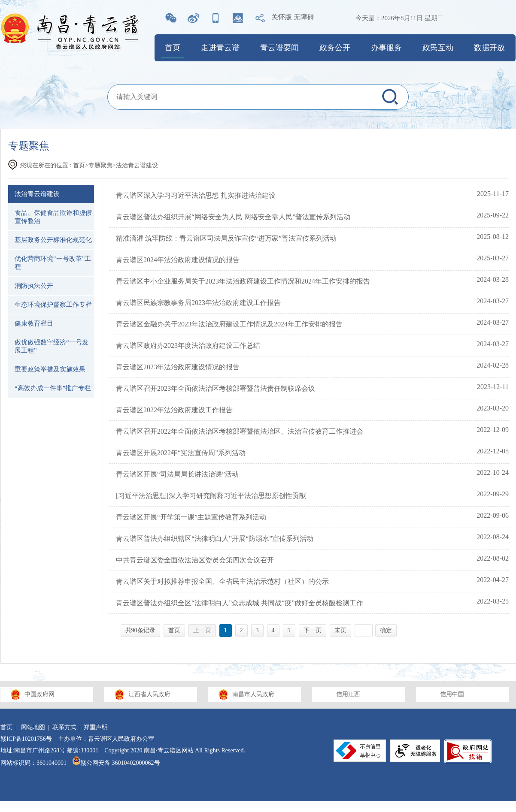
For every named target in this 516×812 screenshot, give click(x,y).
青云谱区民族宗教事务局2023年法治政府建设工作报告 (198, 303)
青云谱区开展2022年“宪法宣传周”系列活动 (181, 453)
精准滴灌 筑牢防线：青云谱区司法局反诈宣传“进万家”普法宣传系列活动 (226, 238)
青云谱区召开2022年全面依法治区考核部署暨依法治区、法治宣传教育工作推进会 (240, 431)
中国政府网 (39, 694)
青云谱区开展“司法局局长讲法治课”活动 (177, 474)
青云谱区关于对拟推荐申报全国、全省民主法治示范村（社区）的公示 (222, 581)
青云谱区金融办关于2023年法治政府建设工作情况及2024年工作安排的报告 (229, 324)
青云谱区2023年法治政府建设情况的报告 (178, 367)
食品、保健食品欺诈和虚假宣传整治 (53, 217)
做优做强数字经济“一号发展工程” (52, 346)
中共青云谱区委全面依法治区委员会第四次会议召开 (195, 560)
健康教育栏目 (34, 323)
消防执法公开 (34, 286)
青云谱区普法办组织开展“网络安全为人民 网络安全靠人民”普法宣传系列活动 (233, 217)
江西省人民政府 (149, 694)
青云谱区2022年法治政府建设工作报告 (174, 410)
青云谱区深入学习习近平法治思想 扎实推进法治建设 (196, 195)
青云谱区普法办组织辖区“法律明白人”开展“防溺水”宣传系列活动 (215, 539)
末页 (340, 630)
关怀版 (282, 17)
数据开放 (489, 48)
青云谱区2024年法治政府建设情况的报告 (178, 260)
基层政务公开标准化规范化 (53, 240)
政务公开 (335, 48)
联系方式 (64, 727)
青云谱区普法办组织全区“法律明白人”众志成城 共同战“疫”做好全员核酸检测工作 (240, 603)
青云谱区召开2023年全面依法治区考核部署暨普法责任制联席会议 (216, 388)
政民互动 (438, 48)
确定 (386, 630)
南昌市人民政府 (253, 694)
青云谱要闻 (279, 48)
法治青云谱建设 (37, 194)
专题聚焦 (100, 165)
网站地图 (33, 727)
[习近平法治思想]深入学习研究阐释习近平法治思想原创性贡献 (211, 496)
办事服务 (386, 48)
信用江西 (348, 694)
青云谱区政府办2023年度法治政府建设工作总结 (188, 346)
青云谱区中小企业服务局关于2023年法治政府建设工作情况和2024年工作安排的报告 (243, 281)
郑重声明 (96, 727)
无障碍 (304, 17)
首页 (173, 48)
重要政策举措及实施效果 (50, 369)
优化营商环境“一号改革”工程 (53, 263)
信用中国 (452, 694)
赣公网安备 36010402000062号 (116, 763)
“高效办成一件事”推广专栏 (53, 388)
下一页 (313, 630)
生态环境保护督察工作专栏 (53, 305)
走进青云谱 (220, 48)
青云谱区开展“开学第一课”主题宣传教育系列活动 (191, 517)
